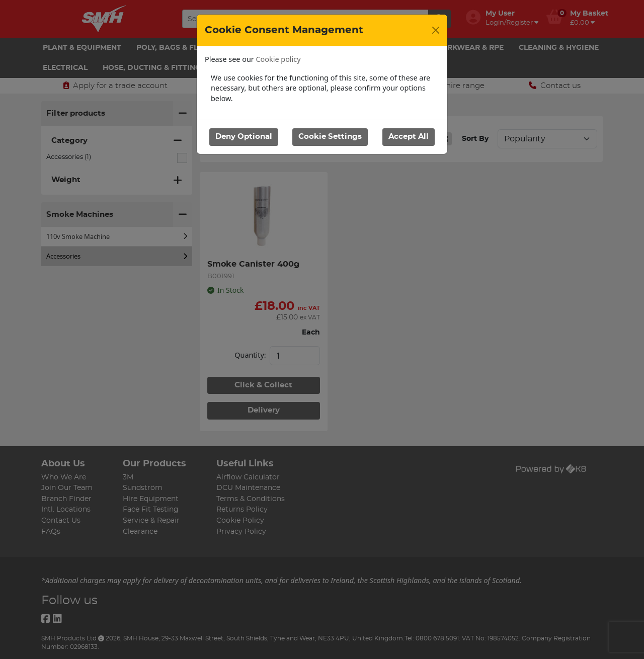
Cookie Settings (330, 137)
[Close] (436, 30)
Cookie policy (278, 59)
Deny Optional (244, 137)
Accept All (409, 137)
